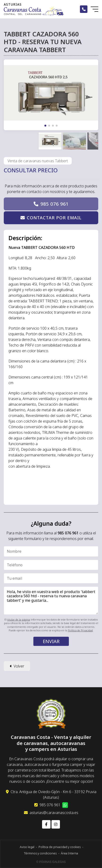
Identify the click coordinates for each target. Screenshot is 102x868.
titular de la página (19, 619)
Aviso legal (27, 847)
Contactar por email (54, 218)
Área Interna (69, 853)
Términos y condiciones (40, 853)
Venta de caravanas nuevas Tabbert (38, 161)
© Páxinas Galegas (51, 862)
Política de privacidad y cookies (60, 847)
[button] (45, 126)
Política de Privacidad (80, 630)
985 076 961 (55, 204)
